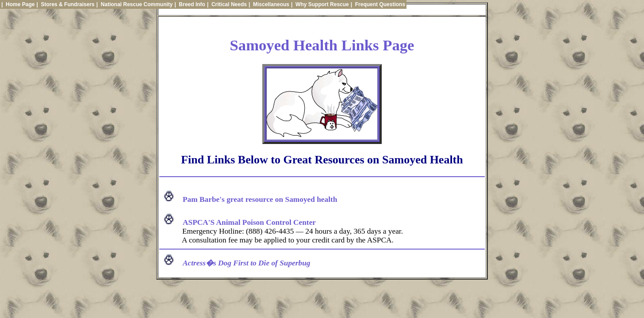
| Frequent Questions (378, 4)
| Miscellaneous (269, 4)
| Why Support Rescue (320, 4)
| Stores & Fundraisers (65, 4)
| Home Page (18, 4)
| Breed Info (190, 4)
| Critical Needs (227, 4)
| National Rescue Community (135, 4)
